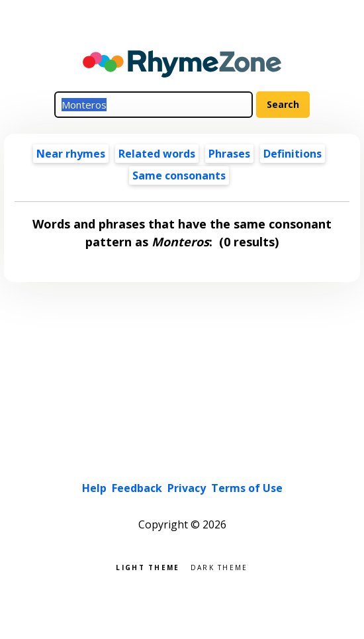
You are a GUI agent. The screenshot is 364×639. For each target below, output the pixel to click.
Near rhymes (71, 154)
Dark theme (219, 566)
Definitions (293, 154)
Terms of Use (247, 488)
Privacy (187, 488)
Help (94, 488)
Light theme (148, 566)
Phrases (229, 154)
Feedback (137, 488)
